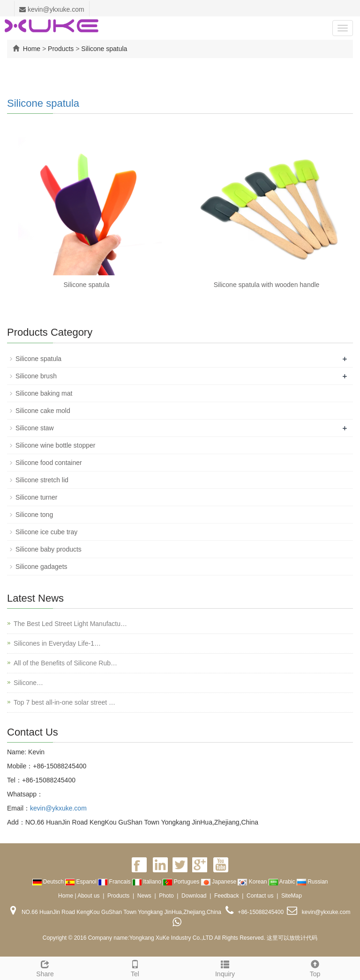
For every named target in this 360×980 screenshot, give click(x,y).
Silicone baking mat (44, 393)
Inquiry (225, 967)
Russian (312, 882)
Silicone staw (35, 428)
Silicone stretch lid (42, 480)
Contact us (260, 896)
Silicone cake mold (43, 411)
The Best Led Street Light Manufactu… (70, 624)
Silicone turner (37, 497)
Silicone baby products (49, 549)
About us (88, 896)
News (144, 896)
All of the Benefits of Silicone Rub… (65, 663)
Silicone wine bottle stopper (55, 445)
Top (315, 967)
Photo (166, 896)
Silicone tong (34, 515)
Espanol (82, 882)
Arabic (283, 882)
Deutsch (49, 882)
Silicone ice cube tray (46, 532)
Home (32, 49)
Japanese (220, 882)
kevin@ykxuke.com (52, 9)
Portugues (182, 882)
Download (194, 896)
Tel (135, 967)
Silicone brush (36, 376)
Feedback (227, 896)
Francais (115, 882)
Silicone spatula (104, 49)
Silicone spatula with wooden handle (267, 285)
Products (61, 49)
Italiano (147, 882)
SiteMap (292, 896)
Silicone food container (49, 463)
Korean (253, 882)
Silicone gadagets (41, 567)
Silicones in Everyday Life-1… (57, 643)
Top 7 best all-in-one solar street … (64, 702)
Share (45, 967)
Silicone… (28, 683)
